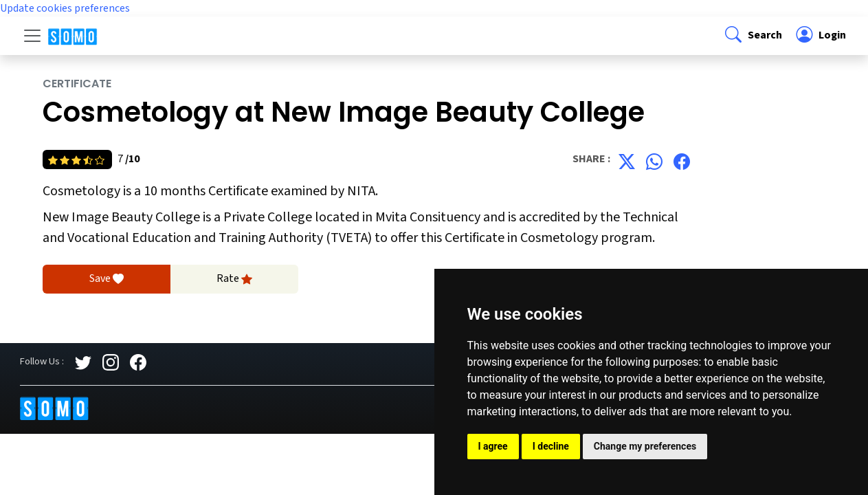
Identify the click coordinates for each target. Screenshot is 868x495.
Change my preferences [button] (645, 446)
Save (107, 279)
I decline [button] (551, 446)
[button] (752, 36)
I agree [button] (493, 446)
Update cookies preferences (65, 8)
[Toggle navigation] (32, 36)
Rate (234, 279)
